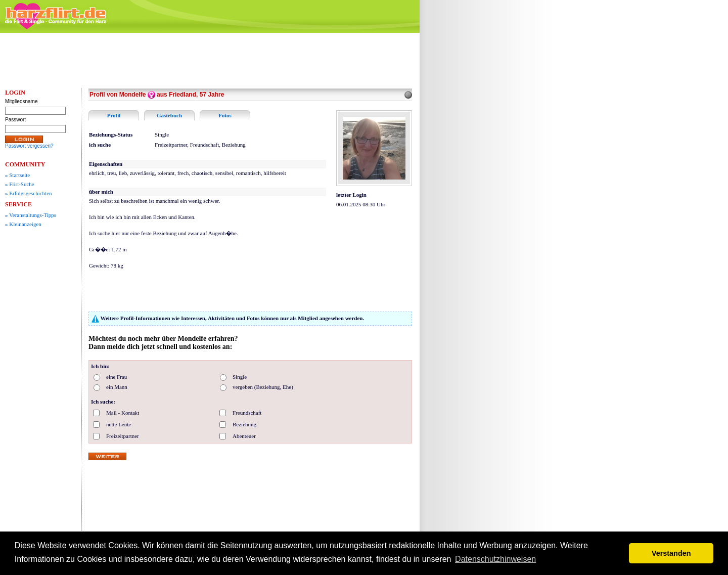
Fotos (225, 115)
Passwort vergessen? (29, 146)
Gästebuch (169, 115)
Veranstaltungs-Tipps (31, 215)
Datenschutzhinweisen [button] (495, 559)
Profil (114, 115)
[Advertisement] (500, 190)
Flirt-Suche (20, 184)
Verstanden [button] (671, 553)
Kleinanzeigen (23, 224)
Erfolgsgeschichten (29, 193)
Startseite (17, 175)
